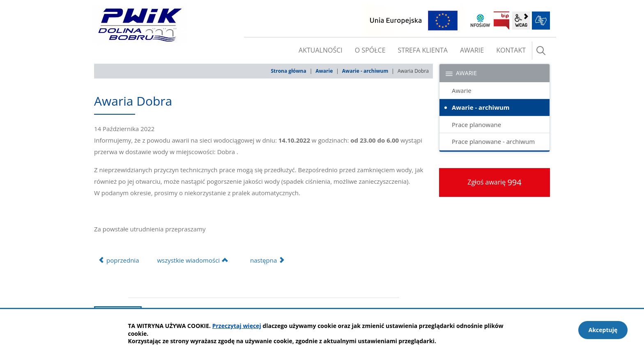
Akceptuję (603, 330)
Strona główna (288, 71)
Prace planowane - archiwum (493, 141)
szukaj (541, 51)
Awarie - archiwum (365, 71)
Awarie (324, 71)
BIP (501, 21)
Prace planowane (476, 125)
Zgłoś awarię (494, 182)
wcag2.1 (521, 21)
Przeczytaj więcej (237, 326)
